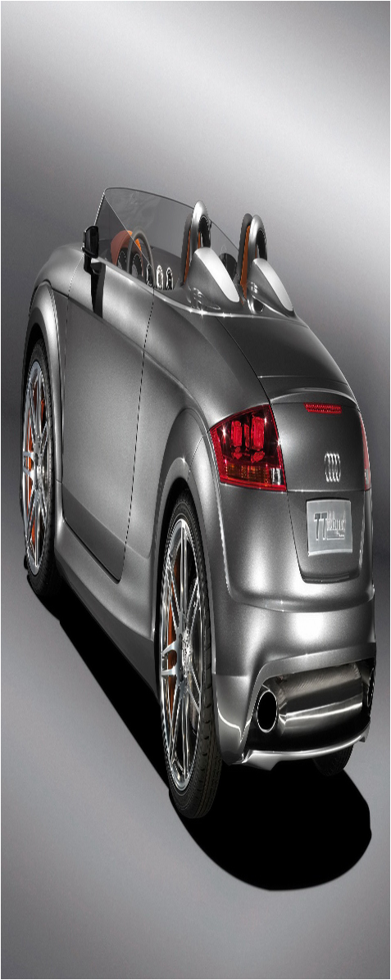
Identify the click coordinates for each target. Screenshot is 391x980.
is (101, 667)
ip (71, 667)
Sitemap (188, 966)
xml (210, 966)
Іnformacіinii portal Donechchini (109, 783)
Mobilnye (148, 857)
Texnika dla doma (183, 906)
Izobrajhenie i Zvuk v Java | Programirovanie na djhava (165, 709)
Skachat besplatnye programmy (110, 746)
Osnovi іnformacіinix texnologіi (210, 820)
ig (10, 667)
